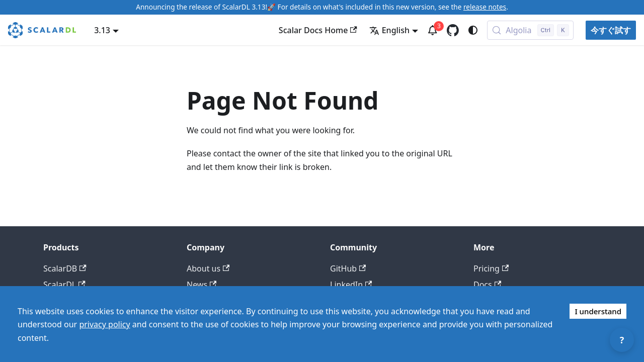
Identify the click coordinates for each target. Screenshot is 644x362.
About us (208, 268)
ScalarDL (64, 285)
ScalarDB (65, 268)
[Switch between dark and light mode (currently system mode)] (473, 30)
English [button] (389, 30)
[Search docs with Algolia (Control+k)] (530, 30)
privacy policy (104, 324)
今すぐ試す (611, 30)
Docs (487, 285)
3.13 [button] (102, 30)
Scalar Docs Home (318, 30)
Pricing (491, 268)
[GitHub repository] (453, 30)
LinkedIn (351, 285)
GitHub (348, 268)
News (202, 285)
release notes (485, 7)
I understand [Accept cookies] (598, 311)
